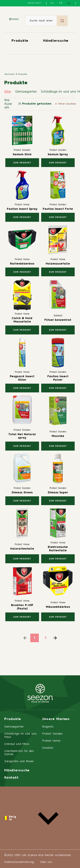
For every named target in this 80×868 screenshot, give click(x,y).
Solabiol (48, 748)
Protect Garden (52, 734)
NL (53, 3)
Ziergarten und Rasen (19, 761)
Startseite (9, 74)
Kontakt (35, 3)
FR (61, 3)
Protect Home (51, 741)
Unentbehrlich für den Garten (19, 753)
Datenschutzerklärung (19, 862)
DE (69, 3)
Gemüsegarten (26, 92)
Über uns (46, 862)
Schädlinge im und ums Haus (20, 735)
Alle (8, 92)
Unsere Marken (56, 719)
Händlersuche (56, 41)
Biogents (48, 727)
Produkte (20, 41)
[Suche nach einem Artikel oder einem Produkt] (41, 21)
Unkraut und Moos (17, 744)
